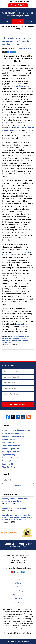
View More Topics (9, 467)
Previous (7, 353)
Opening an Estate (11, 452)
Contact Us (18, 599)
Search (18, 486)
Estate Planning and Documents (17, 430)
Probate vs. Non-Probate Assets (14, 508)
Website (18, 583)
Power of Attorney (11, 458)
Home (6, 21)
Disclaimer (18, 587)
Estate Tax (8, 464)
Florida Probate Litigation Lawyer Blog (18, 13)
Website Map (18, 595)
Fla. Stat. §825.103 (19, 86)
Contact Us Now (18, 405)
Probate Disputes (11, 449)
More (30, 21)
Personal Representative (13, 436)
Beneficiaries (9, 439)
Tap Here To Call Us (18, 5)
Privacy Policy (18, 591)
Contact (18, 21)
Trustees (7, 461)
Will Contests (7, 342)
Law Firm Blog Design (18, 641)
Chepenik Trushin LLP (25, 633)
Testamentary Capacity (21, 340)
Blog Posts (18, 603)
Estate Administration (16, 336)
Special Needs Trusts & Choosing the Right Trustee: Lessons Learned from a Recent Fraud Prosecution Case (17, 517)
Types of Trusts (10, 455)
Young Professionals (12, 446)
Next (24, 353)
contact (21, 324)
